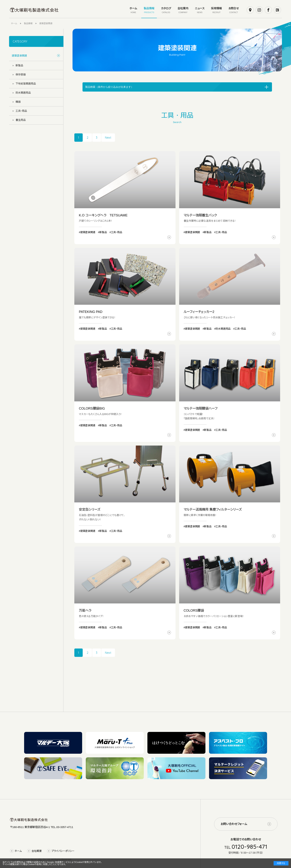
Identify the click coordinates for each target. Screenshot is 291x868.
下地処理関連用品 (26, 84)
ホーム (18, 851)
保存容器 (21, 74)
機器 (18, 102)
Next (108, 138)
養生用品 (21, 120)
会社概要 (37, 851)
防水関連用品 (23, 93)
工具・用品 (21, 111)
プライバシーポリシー (63, 851)
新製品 (19, 65)
